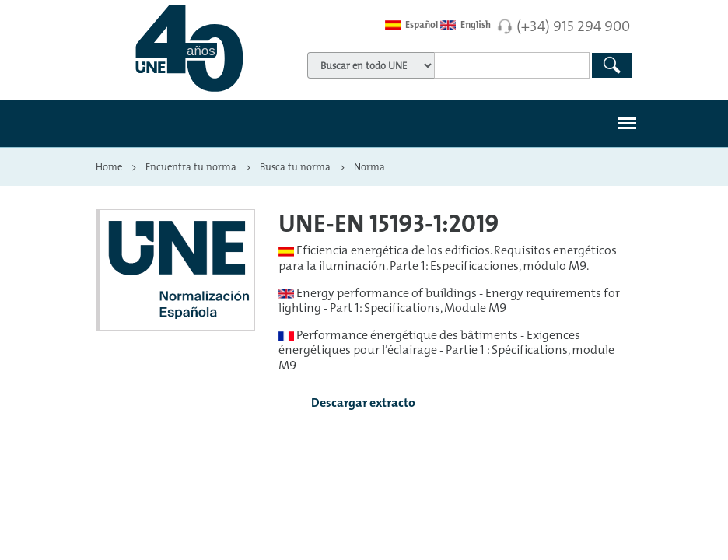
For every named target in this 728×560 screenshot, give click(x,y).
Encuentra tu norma (191, 166)
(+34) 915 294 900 (573, 26)
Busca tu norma (295, 166)
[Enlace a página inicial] (189, 48)
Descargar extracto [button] (350, 404)
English (465, 25)
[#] (627, 124)
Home (109, 166)
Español (411, 25)
